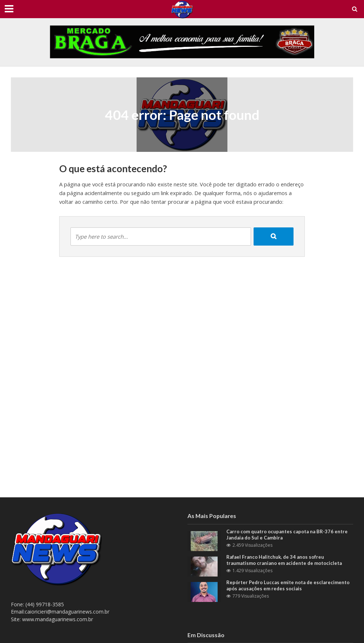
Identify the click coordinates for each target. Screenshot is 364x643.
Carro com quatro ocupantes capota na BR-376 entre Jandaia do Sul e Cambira (287, 535)
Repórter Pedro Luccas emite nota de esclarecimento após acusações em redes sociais (288, 586)
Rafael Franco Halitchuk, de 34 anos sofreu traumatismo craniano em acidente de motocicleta (284, 560)
